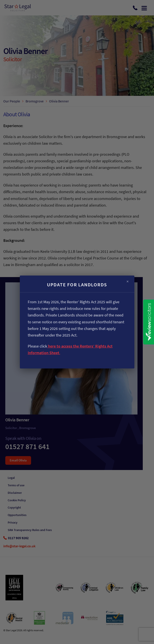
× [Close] (128, 282)
